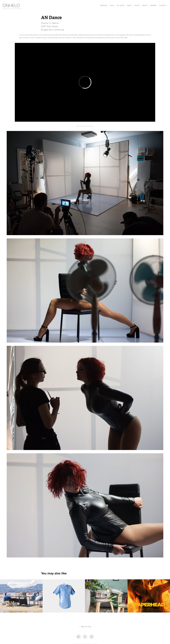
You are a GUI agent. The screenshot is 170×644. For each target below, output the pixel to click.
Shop (112, 5)
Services (104, 5)
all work (121, 5)
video (129, 5)
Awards (153, 5)
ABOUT (145, 5)
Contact (163, 5)
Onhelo (11, 5)
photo (137, 5)
